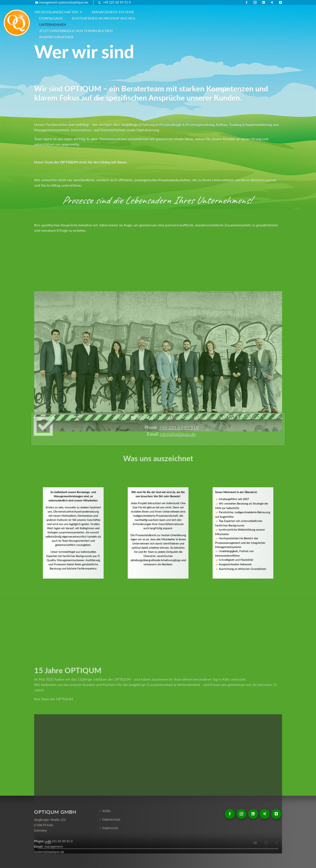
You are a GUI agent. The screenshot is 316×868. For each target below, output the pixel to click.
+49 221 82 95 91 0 (117, 2)
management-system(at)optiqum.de (64, 2)
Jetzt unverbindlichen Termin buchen (143, 18)
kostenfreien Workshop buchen (238, 12)
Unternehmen (83, 18)
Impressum (111, 828)
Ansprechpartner (205, 18)
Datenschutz (112, 820)
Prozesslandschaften (87, 12)
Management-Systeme (144, 12)
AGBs (107, 811)
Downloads (186, 12)
